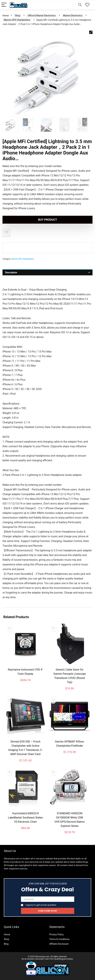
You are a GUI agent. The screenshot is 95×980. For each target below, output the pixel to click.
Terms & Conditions (59, 939)
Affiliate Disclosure (59, 944)
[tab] (47, 272)
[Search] (80, 5)
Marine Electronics (73, 16)
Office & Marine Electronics (42, 16)
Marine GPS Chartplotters (17, 20)
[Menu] (4, 5)
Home (6, 16)
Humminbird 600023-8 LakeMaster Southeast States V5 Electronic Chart (25, 818)
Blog (6, 944)
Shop (18, 16)
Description (11, 272)
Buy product (47, 220)
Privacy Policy (56, 934)
